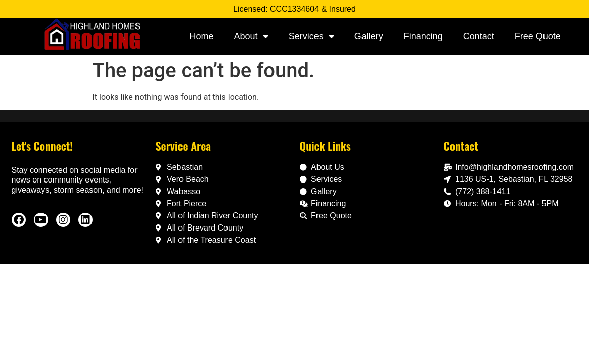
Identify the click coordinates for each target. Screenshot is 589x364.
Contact (479, 36)
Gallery (369, 36)
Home (202, 36)
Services (311, 36)
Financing (423, 36)
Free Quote (538, 36)
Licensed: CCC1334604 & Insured (294, 9)
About (251, 36)
